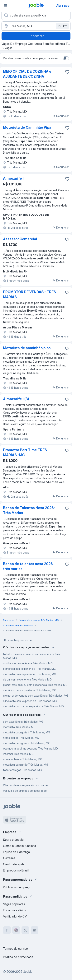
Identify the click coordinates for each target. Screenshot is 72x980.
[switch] (66, 58)
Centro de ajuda (14, 864)
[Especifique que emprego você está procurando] (36, 15)
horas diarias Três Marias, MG (21, 738)
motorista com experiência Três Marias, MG (30, 674)
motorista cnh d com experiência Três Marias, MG (33, 706)
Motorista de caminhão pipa (27, 348)
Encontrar (36, 36)
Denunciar (60, 116)
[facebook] (7, 930)
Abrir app (63, 6)
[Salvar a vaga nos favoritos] (67, 72)
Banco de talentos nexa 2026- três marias (29, 566)
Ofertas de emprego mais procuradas (26, 785)
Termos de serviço (15, 949)
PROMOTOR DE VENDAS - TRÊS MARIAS (29, 294)
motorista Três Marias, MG (19, 727)
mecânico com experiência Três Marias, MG (30, 690)
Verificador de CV (15, 916)
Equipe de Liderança (16, 852)
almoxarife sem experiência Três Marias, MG (30, 701)
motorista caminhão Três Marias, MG (26, 765)
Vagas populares (14, 904)
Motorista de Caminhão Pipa (27, 127)
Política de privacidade (18, 957)
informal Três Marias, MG (18, 754)
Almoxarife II (14, 178)
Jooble (28, 972)
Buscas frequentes (19, 640)
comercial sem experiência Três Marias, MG (29, 669)
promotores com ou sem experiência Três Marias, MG (35, 685)
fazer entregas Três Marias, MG (22, 770)
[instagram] (16, 930)
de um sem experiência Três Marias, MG (27, 679)
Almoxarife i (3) (16, 399)
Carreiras (9, 858)
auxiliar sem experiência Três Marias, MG (28, 663)
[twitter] (25, 930)
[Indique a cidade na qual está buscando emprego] (36, 26)
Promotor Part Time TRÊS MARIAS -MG (25, 452)
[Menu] (5, 5)
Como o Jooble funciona (19, 846)
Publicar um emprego (17, 887)
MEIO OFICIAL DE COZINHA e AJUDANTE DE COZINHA (27, 74)
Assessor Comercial (20, 239)
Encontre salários (14, 910)
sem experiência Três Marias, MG (23, 722)
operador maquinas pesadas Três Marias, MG (30, 748)
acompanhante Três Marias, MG (23, 759)
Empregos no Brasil (16, 870)
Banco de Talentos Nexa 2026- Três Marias (29, 510)
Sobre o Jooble (13, 840)
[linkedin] (35, 930)
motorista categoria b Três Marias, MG (27, 732)
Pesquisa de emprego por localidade (25, 791)
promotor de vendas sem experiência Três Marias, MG (36, 696)
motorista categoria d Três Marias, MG (27, 743)
